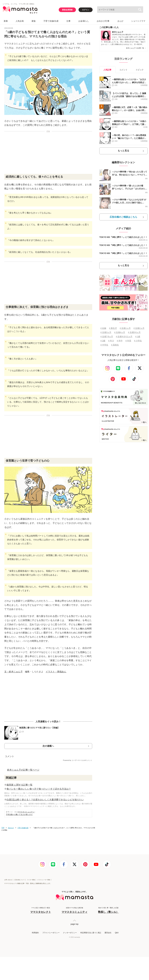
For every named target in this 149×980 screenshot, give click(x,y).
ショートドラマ (138, 21)
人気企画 (20, 21)
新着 (6, 21)
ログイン (86, 10)
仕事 (68, 21)
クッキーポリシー (70, 933)
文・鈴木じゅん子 (13, 672)
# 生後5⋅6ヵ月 (134, 332)
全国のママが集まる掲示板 (74, 910)
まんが (120, 21)
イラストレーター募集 (44, 880)
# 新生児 (113, 328)
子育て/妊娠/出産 (51, 21)
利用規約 (35, 933)
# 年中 (120, 341)
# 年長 (128, 341)
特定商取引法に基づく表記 (91, 933)
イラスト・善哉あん (56, 672)
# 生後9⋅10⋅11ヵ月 (124, 336)
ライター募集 (31, 880)
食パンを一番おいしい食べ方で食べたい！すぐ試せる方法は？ (39, 789)
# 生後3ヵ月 (106, 332)
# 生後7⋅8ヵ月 (107, 336)
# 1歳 (138, 336)
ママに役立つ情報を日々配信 (41, 910)
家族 (34, 21)
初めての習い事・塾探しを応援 (108, 910)
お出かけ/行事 (103, 21)
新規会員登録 (67, 10)
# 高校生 (115, 345)
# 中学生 (104, 345)
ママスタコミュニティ (26, 812)
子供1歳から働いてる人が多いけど (19, 814)
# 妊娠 (103, 328)
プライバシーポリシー (51, 933)
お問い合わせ (8, 880)
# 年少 (111, 341)
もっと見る (123, 151)
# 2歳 (103, 341)
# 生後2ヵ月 (139, 328)
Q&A (117, 933)
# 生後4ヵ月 (120, 332)
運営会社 (108, 933)
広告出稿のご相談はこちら (123, 217)
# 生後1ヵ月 (125, 328)
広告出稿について (20, 880)
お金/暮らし (84, 21)
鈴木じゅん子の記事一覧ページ (23, 770)
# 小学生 (138, 341)
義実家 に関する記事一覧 (20, 785)
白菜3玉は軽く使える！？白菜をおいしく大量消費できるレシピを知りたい (45, 800)
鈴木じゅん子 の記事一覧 (136, 48)
